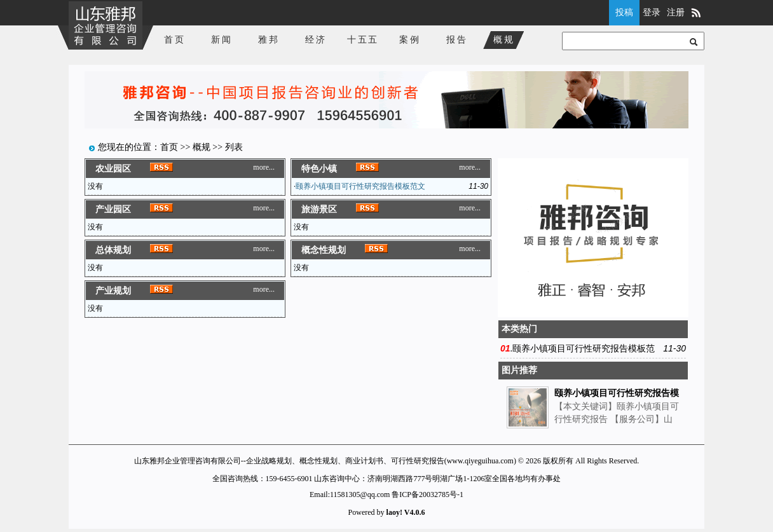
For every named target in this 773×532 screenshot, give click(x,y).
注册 (676, 12)
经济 (316, 40)
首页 (175, 40)
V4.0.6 (415, 512)
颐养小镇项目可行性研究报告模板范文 (360, 186)
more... (264, 167)
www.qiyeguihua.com (480, 461)
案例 (410, 40)
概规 (504, 40)
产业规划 (113, 291)
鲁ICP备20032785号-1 (428, 494)
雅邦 (269, 40)
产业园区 (113, 209)
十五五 (363, 40)
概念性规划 (324, 250)
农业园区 (113, 169)
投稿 (624, 12)
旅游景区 (319, 209)
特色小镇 (319, 169)
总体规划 (113, 250)
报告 (457, 40)
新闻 (222, 40)
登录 (652, 12)
